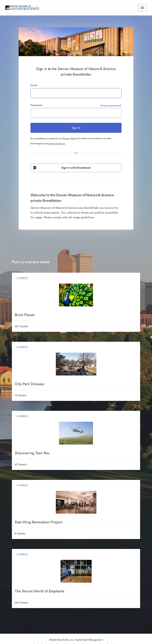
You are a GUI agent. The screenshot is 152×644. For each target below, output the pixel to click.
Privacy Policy (70, 138)
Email (34, 85)
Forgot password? (111, 105)
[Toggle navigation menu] (142, 8)
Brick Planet (25, 315)
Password (36, 105)
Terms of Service (57, 143)
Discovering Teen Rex (32, 453)
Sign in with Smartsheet (62, 168)
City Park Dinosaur (30, 384)
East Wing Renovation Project (39, 522)
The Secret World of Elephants (40, 591)
